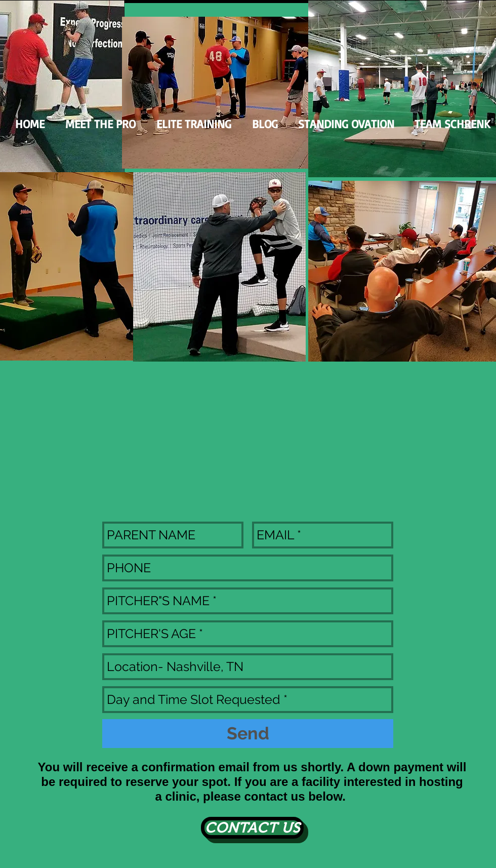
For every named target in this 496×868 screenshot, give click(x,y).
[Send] (248, 734)
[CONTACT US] (252, 828)
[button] (346, 124)
